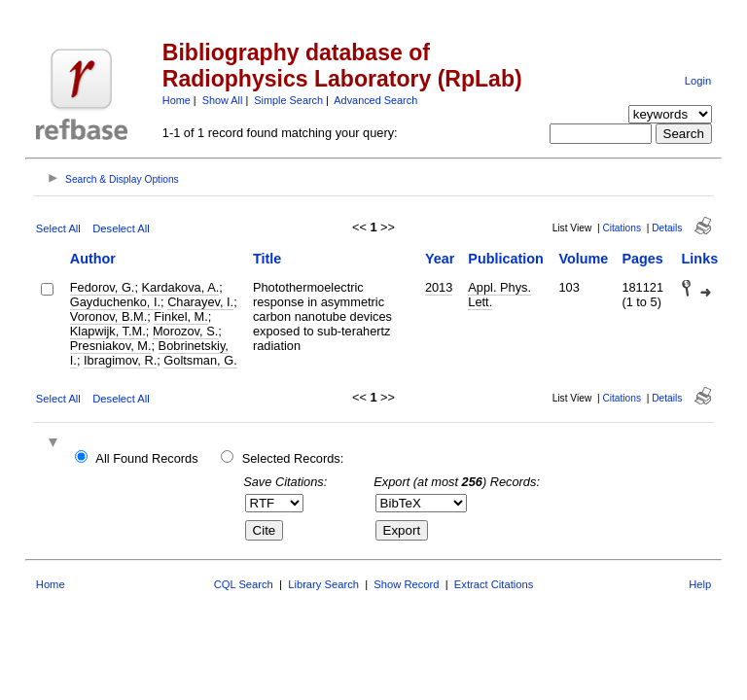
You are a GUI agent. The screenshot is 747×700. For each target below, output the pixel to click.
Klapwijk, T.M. (108, 331)
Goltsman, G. (200, 360)
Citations (622, 228)
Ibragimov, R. (120, 360)
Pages (642, 259)
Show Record (406, 584)
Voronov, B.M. (108, 316)
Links (700, 259)
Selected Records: (293, 458)
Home (177, 100)
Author (93, 259)
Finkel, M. (180, 316)
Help (700, 584)
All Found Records (146, 458)
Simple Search (288, 100)
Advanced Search (375, 100)
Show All (223, 100)
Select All (58, 228)
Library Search (323, 584)
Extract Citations (494, 584)
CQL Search (244, 584)
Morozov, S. (185, 331)
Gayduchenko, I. (115, 302)
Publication (506, 259)
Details (667, 228)
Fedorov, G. (103, 287)
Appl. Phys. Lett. (499, 295)
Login (698, 81)
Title (267, 259)
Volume (583, 259)
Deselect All (121, 228)
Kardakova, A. (181, 287)
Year (440, 259)
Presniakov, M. (111, 346)
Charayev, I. (200, 302)
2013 (439, 287)
